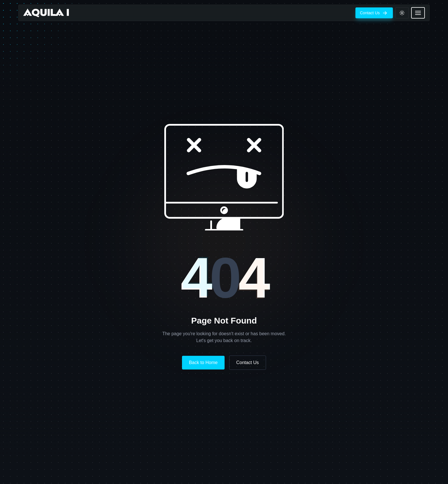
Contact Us (248, 363)
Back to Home (203, 363)
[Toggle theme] (402, 13)
